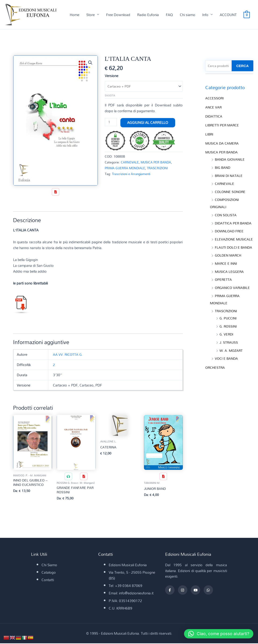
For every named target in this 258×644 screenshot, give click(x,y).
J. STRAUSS (229, 351)
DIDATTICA (214, 116)
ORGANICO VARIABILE (233, 297)
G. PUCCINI (229, 327)
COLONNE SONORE (231, 190)
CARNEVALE (131, 163)
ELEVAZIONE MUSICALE (223, 240)
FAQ (169, 15)
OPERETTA (224, 289)
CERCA (242, 66)
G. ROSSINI (229, 335)
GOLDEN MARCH (229, 266)
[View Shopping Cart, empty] (247, 15)
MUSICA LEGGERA (230, 282)
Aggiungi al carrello (148, 123)
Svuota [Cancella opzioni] (110, 96)
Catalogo (49, 573)
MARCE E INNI (227, 274)
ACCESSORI (215, 99)
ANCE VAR (214, 108)
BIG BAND (223, 166)
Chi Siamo (49, 566)
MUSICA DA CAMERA (223, 143)
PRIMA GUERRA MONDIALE (126, 168)
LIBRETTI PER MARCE (223, 125)
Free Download (118, 15)
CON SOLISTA (226, 213)
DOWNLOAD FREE (230, 228)
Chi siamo (188, 15)
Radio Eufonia (148, 15)
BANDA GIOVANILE (230, 159)
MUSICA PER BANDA (158, 163)
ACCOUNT (228, 15)
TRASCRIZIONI (161, 168)
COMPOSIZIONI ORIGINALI (225, 201)
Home (75, 15)
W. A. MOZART (232, 359)
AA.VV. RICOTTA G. (68, 355)
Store (91, 15)
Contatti (48, 580)
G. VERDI (227, 343)
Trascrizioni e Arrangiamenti (132, 174)
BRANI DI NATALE (229, 174)
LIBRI (209, 134)
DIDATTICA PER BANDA (234, 220)
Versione (112, 76)
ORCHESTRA (216, 375)
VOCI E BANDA (227, 366)
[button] (90, 63)
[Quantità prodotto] (111, 123)
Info (205, 15)
